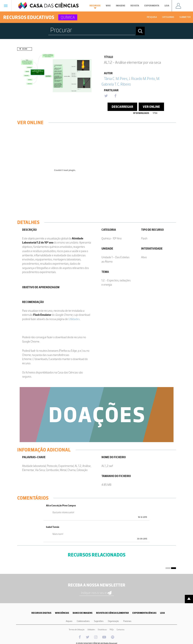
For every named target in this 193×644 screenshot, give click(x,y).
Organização (113, 621)
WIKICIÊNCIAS (62, 613)
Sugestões (99, 621)
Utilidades (74, 319)
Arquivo (69, 621)
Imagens (121, 6)
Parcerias (127, 621)
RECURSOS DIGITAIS (41, 613)
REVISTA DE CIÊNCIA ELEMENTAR (112, 613)
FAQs (112, 630)
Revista (135, 6)
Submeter (185, 17)
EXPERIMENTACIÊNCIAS (144, 613)
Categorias (168, 17)
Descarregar (122, 107)
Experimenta (152, 6)
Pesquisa (152, 17)
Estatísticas (102, 630)
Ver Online (151, 107)
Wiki (108, 6)
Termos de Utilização (77, 630)
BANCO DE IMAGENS (83, 613)
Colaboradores (83, 621)
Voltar (25, 49)
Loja (167, 6)
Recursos (95, 7)
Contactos (120, 630)
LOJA (162, 613)
